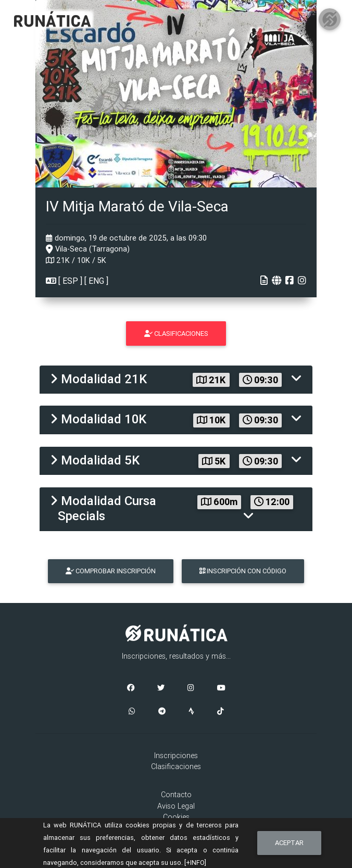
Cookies (176, 817)
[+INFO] (195, 863)
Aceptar (289, 843)
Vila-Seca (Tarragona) (88, 249)
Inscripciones (176, 756)
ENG (96, 281)
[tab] (176, 380)
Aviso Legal (176, 806)
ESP (70, 281)
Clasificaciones (176, 766)
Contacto (176, 795)
